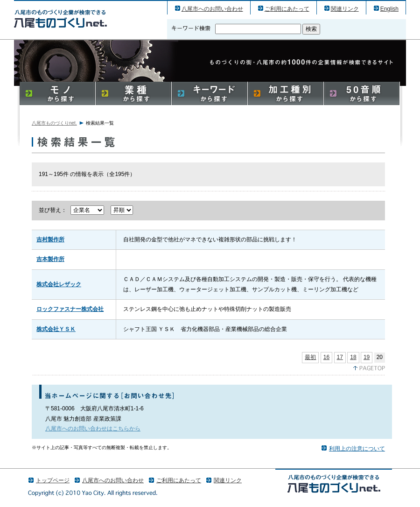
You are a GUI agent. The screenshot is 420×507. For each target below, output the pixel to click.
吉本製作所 (50, 259)
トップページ (53, 480)
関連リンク (345, 9)
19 (367, 357)
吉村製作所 (50, 239)
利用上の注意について (357, 449)
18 (353, 357)
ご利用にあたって (287, 9)
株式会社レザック (59, 284)
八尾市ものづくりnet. (54, 123)
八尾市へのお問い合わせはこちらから (93, 429)
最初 (310, 357)
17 (340, 357)
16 (326, 357)
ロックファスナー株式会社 (70, 309)
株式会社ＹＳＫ (56, 329)
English (389, 9)
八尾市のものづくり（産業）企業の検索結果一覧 (60, 18)
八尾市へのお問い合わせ (212, 9)
